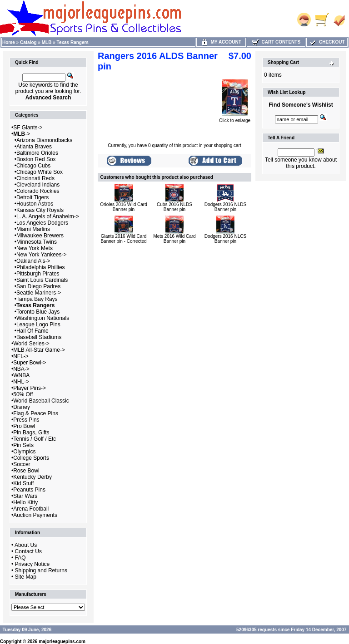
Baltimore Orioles (37, 153)
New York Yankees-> (42, 255)
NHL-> (21, 382)
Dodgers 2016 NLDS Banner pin (225, 207)
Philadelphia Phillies (41, 267)
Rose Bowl (26, 471)
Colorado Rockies (38, 191)
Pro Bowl (24, 426)
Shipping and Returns (41, 570)
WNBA (21, 375)
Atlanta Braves (34, 147)
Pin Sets (23, 445)
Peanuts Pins (29, 490)
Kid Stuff (23, 483)
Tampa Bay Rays (37, 299)
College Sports (31, 458)
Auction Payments (35, 515)
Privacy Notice (32, 564)
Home (9, 42)
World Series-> (31, 344)
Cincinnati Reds (35, 178)
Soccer (22, 464)
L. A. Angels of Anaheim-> (48, 216)
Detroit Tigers (32, 197)
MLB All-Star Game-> (39, 350)
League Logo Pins (38, 324)
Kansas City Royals (40, 210)
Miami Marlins (33, 229)
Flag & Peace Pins (36, 413)
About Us (26, 545)
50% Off (23, 394)
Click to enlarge (235, 118)
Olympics (24, 452)
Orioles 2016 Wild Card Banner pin (123, 207)
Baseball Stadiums (39, 337)
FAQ (20, 558)
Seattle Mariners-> (39, 293)
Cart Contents (276, 42)
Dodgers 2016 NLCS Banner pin (225, 239)
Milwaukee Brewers (40, 236)
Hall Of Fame (32, 331)
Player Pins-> (30, 388)
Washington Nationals (43, 318)
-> (22, 134)
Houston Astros (35, 204)
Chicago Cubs (33, 166)
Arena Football (31, 509)
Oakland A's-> (33, 261)
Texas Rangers (73, 42)
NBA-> (21, 369)
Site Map (26, 577)
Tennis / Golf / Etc (35, 439)
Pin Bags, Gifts (31, 433)
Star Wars (25, 496)
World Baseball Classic (41, 401)
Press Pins (26, 420)
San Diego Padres (38, 286)
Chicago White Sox (40, 172)
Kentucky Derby (32, 477)
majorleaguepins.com (62, 642)
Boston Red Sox (36, 159)
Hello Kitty (25, 502)
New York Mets (35, 248)
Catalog (28, 42)
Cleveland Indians (38, 185)
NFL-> (21, 356)
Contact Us (28, 551)
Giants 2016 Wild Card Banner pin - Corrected (123, 239)
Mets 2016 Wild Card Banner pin (174, 239)
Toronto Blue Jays (38, 312)
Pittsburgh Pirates (38, 274)
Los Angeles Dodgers (42, 223)
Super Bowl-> (30, 363)
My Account (221, 42)
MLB (47, 42)
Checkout (327, 42)
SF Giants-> (28, 128)
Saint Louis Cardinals (42, 280)
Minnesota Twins (37, 242)
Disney (22, 407)
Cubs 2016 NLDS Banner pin (174, 207)
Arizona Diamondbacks (44, 140)
